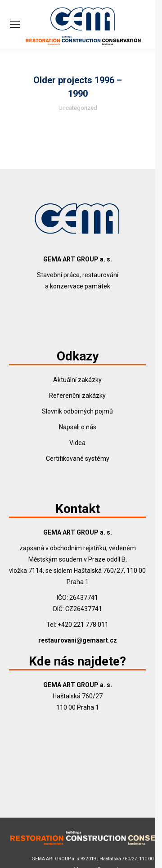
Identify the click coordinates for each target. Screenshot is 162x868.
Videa (77, 443)
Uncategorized (78, 108)
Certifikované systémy (78, 459)
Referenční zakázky (77, 396)
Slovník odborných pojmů (77, 411)
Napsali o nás (78, 427)
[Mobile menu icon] (15, 24)
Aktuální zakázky (77, 380)
